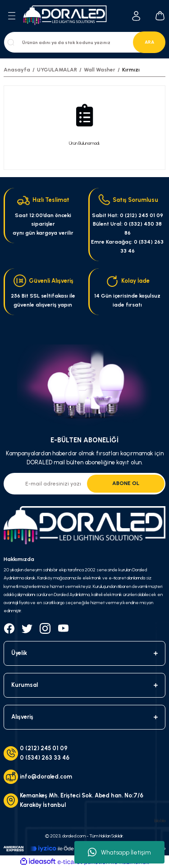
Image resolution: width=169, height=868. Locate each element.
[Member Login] (136, 16)
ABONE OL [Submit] (126, 483)
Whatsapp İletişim (119, 852)
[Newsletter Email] (84, 484)
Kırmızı (131, 70)
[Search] (84, 42)
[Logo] (68, 16)
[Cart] (160, 16)
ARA (149, 42)
